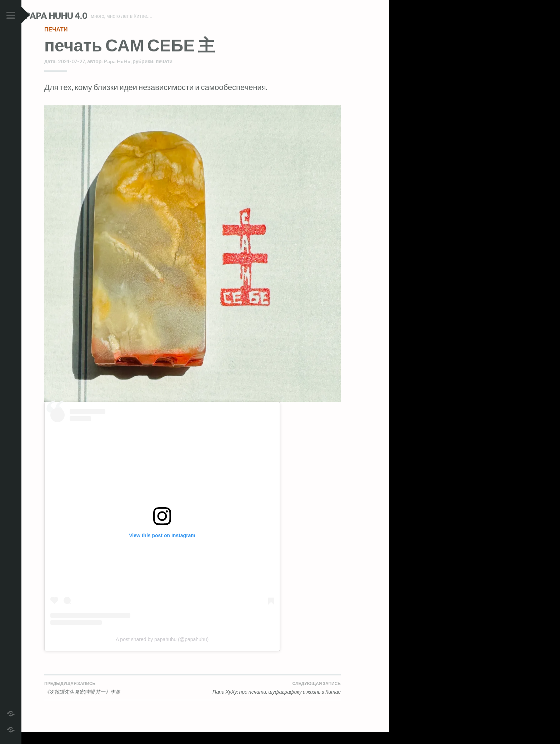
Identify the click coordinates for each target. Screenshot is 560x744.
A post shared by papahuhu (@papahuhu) (162, 651)
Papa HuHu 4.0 (75, 16)
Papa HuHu (117, 73)
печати (56, 41)
